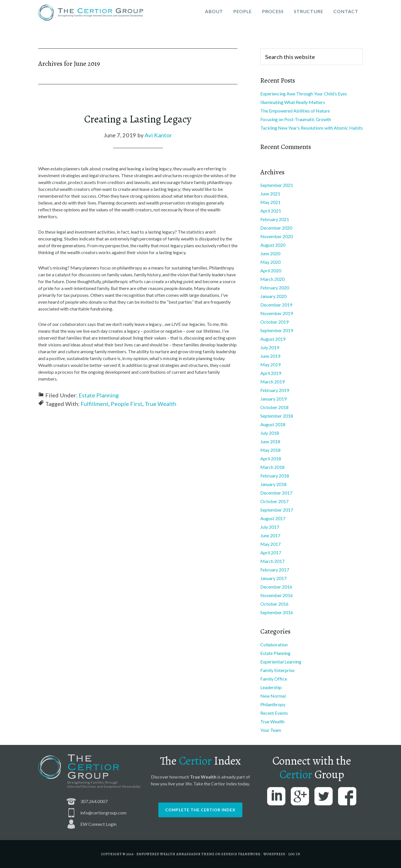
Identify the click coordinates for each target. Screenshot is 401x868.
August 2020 (273, 245)
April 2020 (271, 270)
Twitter (324, 796)
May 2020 (270, 262)
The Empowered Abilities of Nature (295, 111)
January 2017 (273, 578)
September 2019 (277, 330)
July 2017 (270, 527)
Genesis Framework (241, 854)
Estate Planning (99, 395)
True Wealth (160, 404)
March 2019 (272, 382)
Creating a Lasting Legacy (138, 119)
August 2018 (273, 424)
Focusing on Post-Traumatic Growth (296, 119)
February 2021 (275, 219)
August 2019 (273, 339)
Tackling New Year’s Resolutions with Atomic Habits (312, 128)
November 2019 (277, 313)
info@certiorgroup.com (103, 813)
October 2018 (274, 407)
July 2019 (270, 347)
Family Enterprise (277, 670)
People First (127, 404)
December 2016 (276, 587)
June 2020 (270, 253)
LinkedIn (276, 796)
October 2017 (274, 501)
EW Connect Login (98, 824)
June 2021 (270, 194)
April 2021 (271, 211)
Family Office (274, 679)
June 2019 (270, 356)
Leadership (271, 687)
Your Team (271, 730)
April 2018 (271, 458)
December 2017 (276, 493)
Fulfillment (95, 404)
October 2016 (274, 604)
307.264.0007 (94, 801)
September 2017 (277, 510)
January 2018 (273, 484)
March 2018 (272, 467)
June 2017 (270, 535)
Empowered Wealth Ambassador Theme (175, 854)
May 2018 (270, 450)
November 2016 (277, 595)
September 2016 (277, 612)
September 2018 (277, 416)
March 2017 (272, 561)
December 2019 (276, 305)
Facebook (347, 796)
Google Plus (300, 796)
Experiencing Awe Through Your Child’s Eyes (304, 94)
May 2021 (270, 202)
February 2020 (275, 288)
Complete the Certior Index (200, 810)
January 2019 (273, 399)
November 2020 (277, 236)
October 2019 (274, 322)
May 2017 (270, 544)
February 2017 (275, 570)
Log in (294, 854)
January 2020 (273, 296)
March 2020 (272, 279)
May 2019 (270, 364)
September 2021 (277, 185)
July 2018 (270, 433)
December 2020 (276, 228)
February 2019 (275, 390)
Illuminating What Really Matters (293, 102)
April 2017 (271, 553)
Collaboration (274, 645)
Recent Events (274, 713)
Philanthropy (273, 704)
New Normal (273, 696)
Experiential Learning (281, 662)
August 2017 (273, 518)
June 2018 (270, 441)
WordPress (274, 854)
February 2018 (275, 476)
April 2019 (271, 373)
